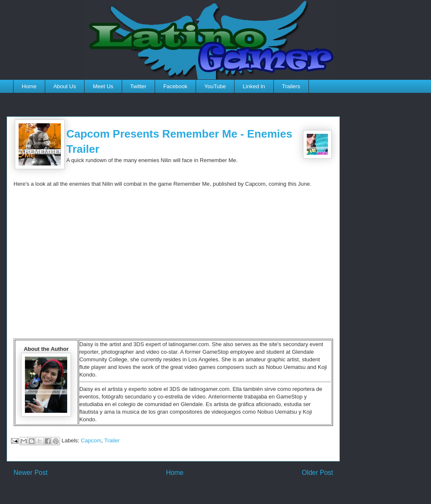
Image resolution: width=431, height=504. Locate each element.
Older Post (317, 473)
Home (29, 86)
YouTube (215, 86)
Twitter (138, 86)
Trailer (112, 440)
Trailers (291, 86)
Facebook (175, 86)
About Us (64, 86)
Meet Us (103, 86)
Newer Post (31, 473)
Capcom (91, 440)
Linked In (254, 86)
